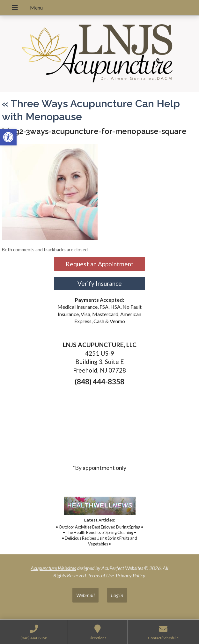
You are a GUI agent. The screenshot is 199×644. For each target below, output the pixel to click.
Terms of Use (101, 575)
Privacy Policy (130, 575)
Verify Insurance (100, 283)
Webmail (85, 595)
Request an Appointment (100, 264)
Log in (117, 595)
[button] (8, 137)
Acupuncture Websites (53, 568)
